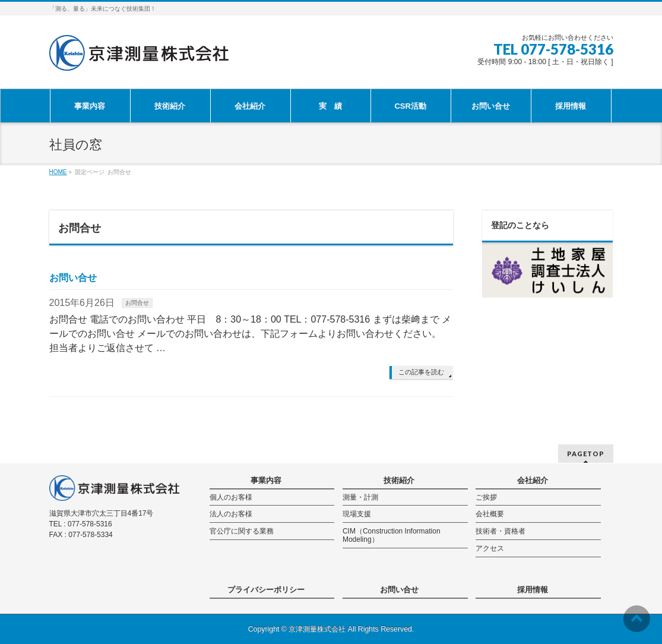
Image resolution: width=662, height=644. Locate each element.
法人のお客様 (231, 514)
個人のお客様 (231, 497)
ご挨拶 (486, 497)
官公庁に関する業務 (242, 531)
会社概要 (490, 514)
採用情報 (533, 590)
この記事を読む (421, 372)
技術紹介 (399, 480)
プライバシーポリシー (266, 590)
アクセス (490, 548)
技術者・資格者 (501, 531)
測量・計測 (360, 497)
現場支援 (357, 514)
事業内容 (266, 480)
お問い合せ (73, 278)
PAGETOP (586, 454)
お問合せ (137, 303)
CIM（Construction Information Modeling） (392, 535)
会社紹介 (533, 480)
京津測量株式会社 (317, 629)
